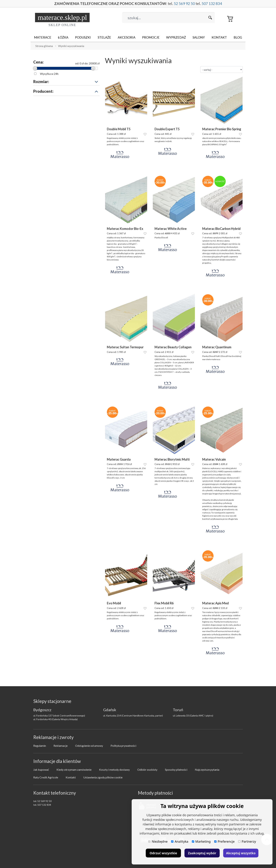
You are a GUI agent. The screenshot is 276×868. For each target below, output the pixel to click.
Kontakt (219, 37)
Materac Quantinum (217, 347)
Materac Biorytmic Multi (172, 459)
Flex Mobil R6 (164, 603)
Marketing (201, 841)
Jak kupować (41, 770)
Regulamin (40, 746)
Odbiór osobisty (147, 770)
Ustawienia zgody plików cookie (103, 777)
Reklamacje (61, 746)
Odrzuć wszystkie (163, 853)
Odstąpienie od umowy (89, 746)
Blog (238, 37)
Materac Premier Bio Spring (222, 129)
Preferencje (224, 841)
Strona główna (44, 46)
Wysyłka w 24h (49, 74)
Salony (199, 37)
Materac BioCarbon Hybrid (221, 229)
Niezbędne (158, 841)
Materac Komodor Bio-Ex (125, 229)
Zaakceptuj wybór (202, 853)
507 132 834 (213, 4)
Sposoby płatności (176, 770)
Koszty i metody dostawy (114, 770)
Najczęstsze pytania (207, 770)
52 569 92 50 (185, 4)
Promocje (151, 37)
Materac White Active (171, 229)
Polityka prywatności (123, 746)
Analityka (180, 841)
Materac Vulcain (214, 459)
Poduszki (83, 37)
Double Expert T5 (167, 129)
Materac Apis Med (216, 603)
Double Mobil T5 (119, 129)
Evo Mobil (114, 603)
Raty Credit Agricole (46, 777)
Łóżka (63, 37)
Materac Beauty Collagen (173, 347)
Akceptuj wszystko (241, 853)
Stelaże (104, 37)
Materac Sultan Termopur (125, 347)
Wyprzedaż (176, 37)
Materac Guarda (119, 459)
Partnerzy (247, 841)
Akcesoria (127, 37)
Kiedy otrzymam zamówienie (74, 770)
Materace (43, 37)
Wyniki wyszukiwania (71, 46)
